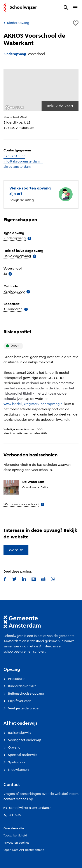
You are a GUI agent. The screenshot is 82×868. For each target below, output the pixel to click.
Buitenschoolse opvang (24, 694)
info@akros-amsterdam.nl (23, 162)
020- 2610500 (14, 156)
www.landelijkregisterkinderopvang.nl (33, 404)
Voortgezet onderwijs (22, 740)
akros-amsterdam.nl (19, 167)
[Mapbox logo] (14, 108)
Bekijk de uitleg (22, 200)
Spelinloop (14, 762)
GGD (40, 430)
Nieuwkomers (17, 770)
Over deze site (14, 829)
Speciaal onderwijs (20, 755)
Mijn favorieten (17, 701)
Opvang (12, 748)
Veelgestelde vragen (22, 709)
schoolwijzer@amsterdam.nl (28, 808)
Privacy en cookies (16, 843)
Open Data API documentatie (24, 850)
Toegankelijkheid (15, 836)
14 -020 (12, 815)
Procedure (14, 679)
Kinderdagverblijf (20, 686)
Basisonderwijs (17, 733)
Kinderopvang (16, 23)
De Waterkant (33, 482)
